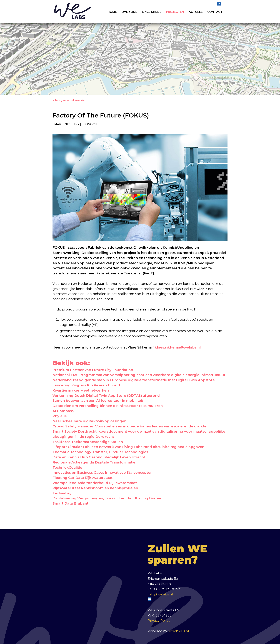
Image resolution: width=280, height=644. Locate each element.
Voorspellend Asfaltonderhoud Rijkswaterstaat (95, 483)
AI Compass (63, 411)
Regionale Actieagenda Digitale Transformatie (94, 462)
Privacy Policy (159, 621)
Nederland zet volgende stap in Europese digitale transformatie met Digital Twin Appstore (134, 380)
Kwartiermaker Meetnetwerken (81, 390)
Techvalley (62, 493)
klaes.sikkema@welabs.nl (178, 347)
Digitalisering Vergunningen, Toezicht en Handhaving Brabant (108, 498)
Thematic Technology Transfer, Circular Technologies (100, 452)
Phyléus (60, 416)
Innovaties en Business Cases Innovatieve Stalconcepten (102, 473)
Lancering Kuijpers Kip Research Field (86, 385)
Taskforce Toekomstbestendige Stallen (88, 442)
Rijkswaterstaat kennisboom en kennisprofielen (95, 488)
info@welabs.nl (160, 594)
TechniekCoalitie (67, 468)
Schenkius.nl (178, 631)
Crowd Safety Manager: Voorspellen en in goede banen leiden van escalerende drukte (129, 426)
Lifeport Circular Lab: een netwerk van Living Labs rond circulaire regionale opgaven (128, 447)
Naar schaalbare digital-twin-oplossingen (89, 421)
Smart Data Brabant (70, 503)
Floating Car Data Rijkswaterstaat (82, 478)
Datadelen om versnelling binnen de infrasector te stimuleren (108, 406)
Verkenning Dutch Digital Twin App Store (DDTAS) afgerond (106, 396)
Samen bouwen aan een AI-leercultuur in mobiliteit (98, 401)
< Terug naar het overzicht (70, 100)
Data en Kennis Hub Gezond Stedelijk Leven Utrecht (99, 457)
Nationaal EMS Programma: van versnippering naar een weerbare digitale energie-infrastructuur (139, 375)
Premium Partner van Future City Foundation (93, 370)
